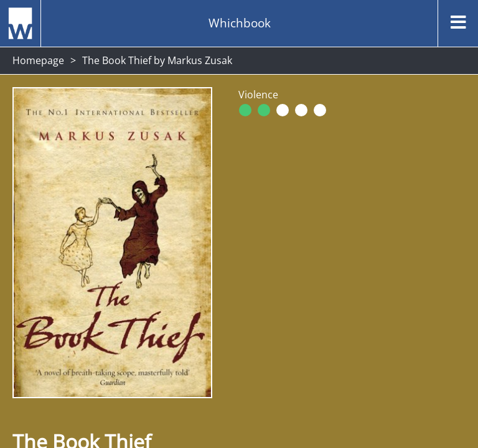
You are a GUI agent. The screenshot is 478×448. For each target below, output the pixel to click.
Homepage (38, 60)
